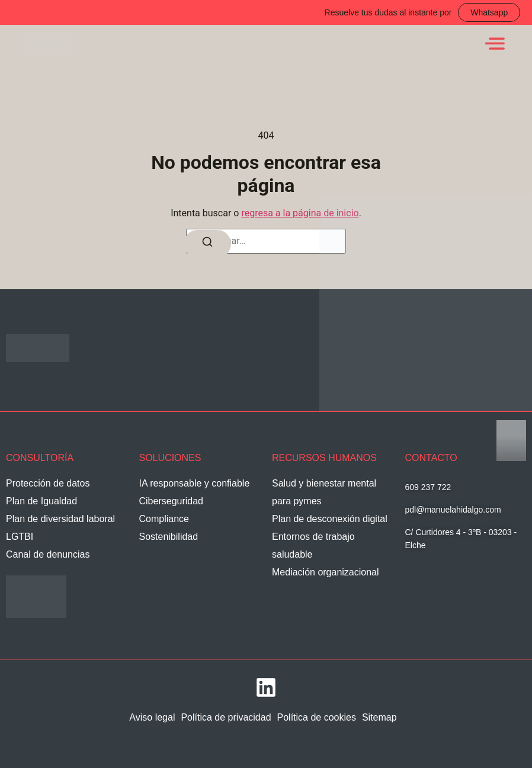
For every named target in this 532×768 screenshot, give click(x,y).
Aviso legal (152, 717)
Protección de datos (48, 483)
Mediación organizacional (326, 572)
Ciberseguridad (172, 501)
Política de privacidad (226, 717)
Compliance (164, 519)
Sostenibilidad (169, 537)
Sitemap (379, 717)
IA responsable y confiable (195, 483)
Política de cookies (317, 717)
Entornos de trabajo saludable (313, 545)
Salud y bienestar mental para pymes (324, 492)
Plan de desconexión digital (330, 519)
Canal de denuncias (48, 554)
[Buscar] (207, 244)
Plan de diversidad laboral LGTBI (60, 528)
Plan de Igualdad (41, 501)
